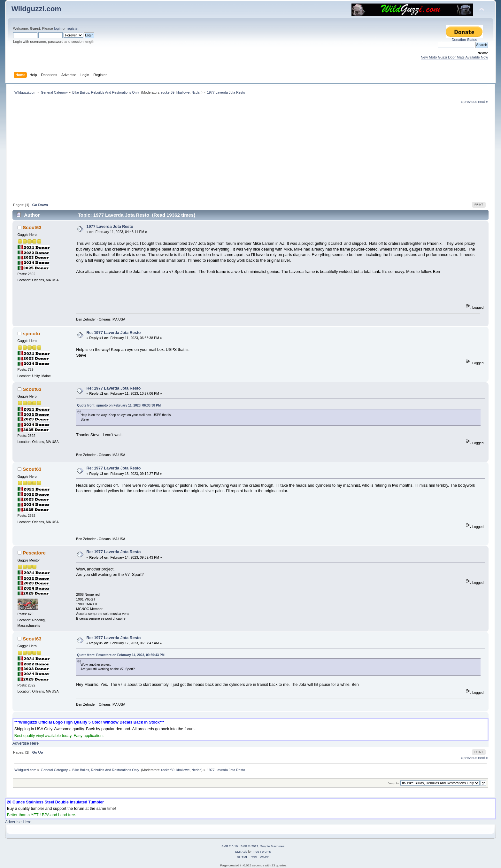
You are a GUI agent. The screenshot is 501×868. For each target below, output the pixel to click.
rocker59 (168, 92)
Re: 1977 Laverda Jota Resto (114, 333)
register (73, 28)
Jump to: (394, 783)
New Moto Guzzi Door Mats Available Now (455, 57)
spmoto (31, 333)
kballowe (183, 92)
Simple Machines (272, 846)
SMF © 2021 (250, 846)
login (58, 28)
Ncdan (196, 92)
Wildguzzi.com (36, 9)
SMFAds (241, 852)
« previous (469, 102)
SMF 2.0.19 (230, 846)
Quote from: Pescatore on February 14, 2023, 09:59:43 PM (121, 655)
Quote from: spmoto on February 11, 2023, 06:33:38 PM (119, 405)
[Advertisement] (250, 152)
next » (483, 102)
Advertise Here (26, 743)
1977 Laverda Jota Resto (110, 227)
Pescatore (34, 553)
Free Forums (262, 852)
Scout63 (32, 227)
